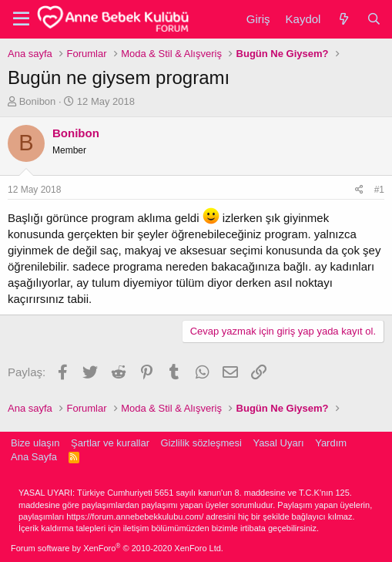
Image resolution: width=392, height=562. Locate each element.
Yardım (331, 443)
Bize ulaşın (35, 443)
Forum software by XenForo (117, 548)
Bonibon (38, 101)
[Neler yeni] (343, 19)
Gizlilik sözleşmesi (201, 443)
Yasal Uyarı (278, 443)
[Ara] (374, 19)
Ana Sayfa (34, 457)
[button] (21, 19)
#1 (379, 190)
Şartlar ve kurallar (110, 443)
